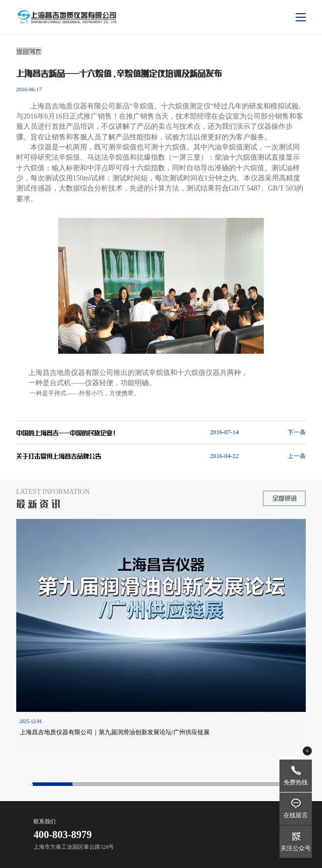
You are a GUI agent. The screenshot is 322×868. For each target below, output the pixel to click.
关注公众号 (296, 848)
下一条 (297, 432)
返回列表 (29, 51)
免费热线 (296, 782)
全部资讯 (285, 498)
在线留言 (296, 815)
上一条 (297, 456)
